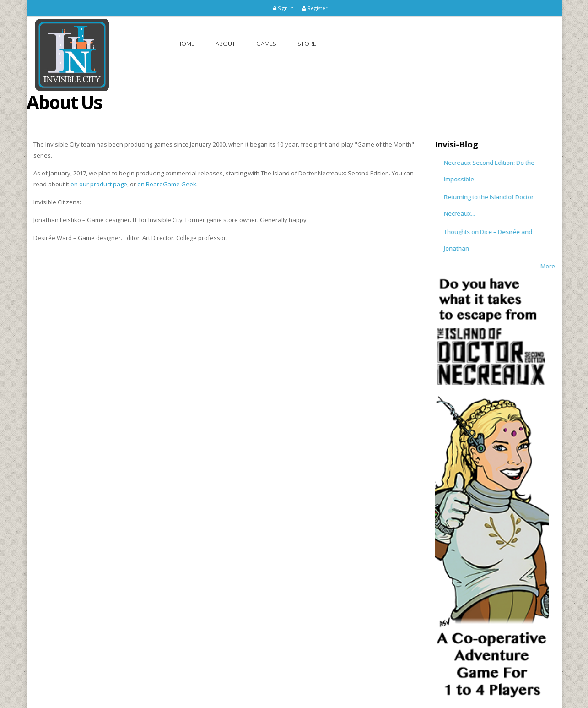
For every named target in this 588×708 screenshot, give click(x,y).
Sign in (283, 8)
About (225, 44)
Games (266, 44)
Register (315, 8)
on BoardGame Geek (167, 184)
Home (186, 44)
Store (307, 44)
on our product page (99, 184)
